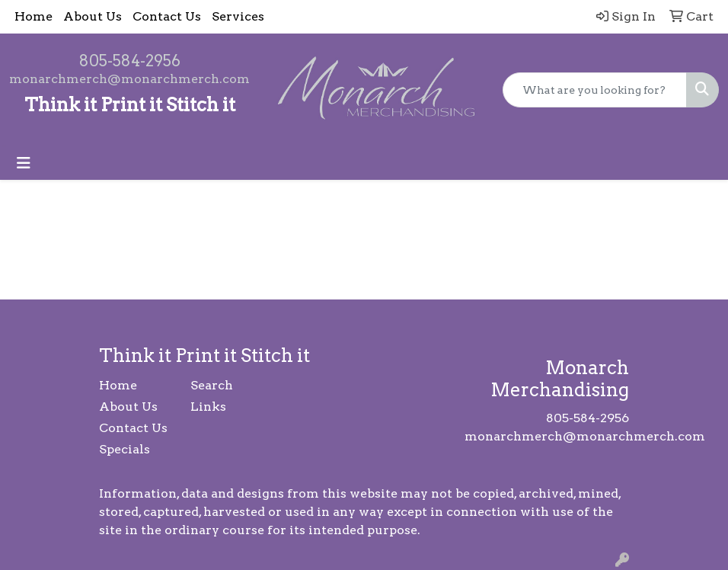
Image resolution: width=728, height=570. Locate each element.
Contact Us (167, 16)
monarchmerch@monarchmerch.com (129, 79)
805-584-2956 (130, 61)
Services (238, 16)
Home (34, 16)
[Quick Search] (595, 90)
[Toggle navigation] (24, 163)
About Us (93, 16)
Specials (125, 449)
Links (208, 407)
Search (212, 385)
